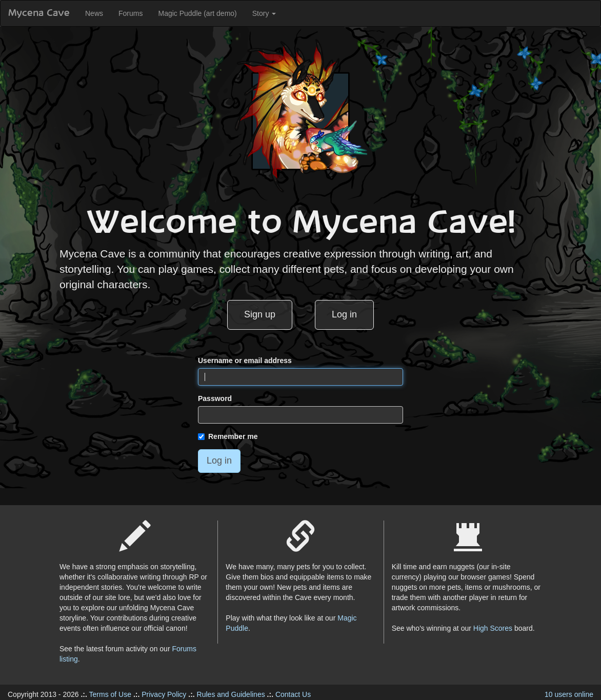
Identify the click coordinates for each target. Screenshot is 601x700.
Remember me (228, 436)
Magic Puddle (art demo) (197, 13)
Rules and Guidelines (231, 694)
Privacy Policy (164, 694)
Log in (344, 314)
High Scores (493, 628)
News (94, 13)
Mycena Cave (39, 13)
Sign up (260, 314)
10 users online (569, 694)
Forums (131, 13)
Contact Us (293, 694)
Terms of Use (110, 694)
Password (215, 398)
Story (264, 13)
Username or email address (245, 361)
